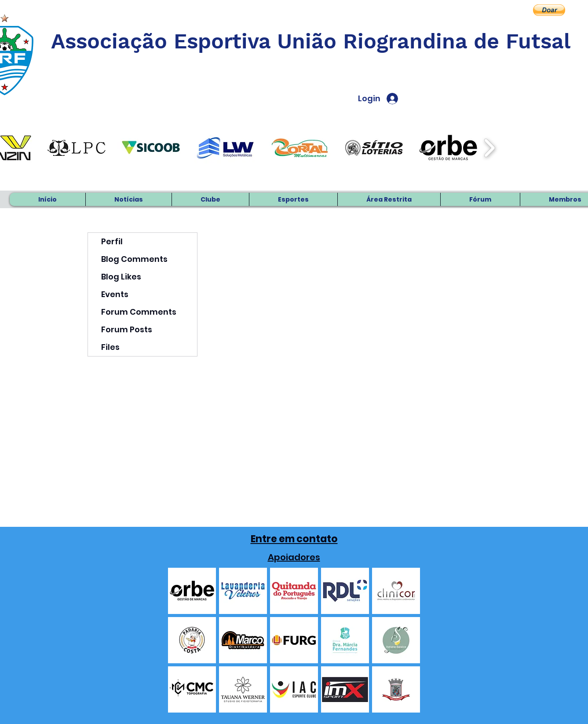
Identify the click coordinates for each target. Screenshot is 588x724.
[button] (549, 10)
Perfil (112, 241)
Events (115, 294)
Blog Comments (134, 259)
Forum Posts (127, 329)
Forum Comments (139, 312)
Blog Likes (121, 277)
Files (110, 347)
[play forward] (489, 148)
